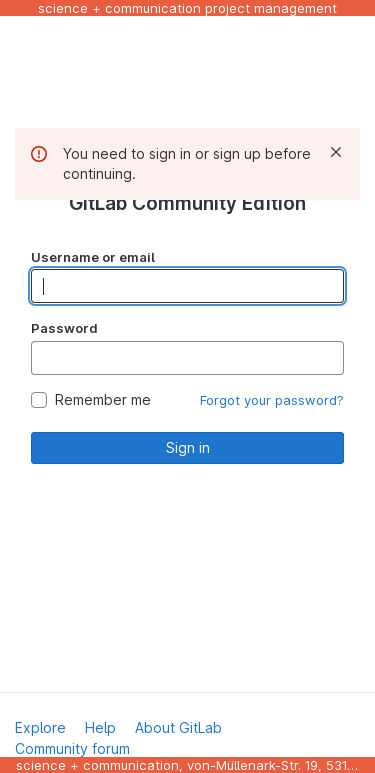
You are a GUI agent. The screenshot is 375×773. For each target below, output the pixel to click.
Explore (40, 727)
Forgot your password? (272, 400)
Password (64, 328)
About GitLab (178, 727)
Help (100, 727)
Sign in (188, 447)
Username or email (93, 257)
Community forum (72, 748)
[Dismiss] (336, 152)
